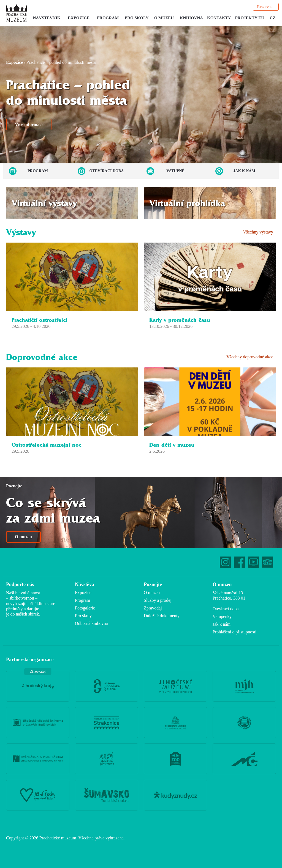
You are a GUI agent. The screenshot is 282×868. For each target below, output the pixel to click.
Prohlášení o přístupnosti (234, 632)
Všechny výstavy (258, 232)
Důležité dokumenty (162, 616)
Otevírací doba (107, 171)
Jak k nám (244, 171)
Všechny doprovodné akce (250, 357)
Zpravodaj (153, 608)
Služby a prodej (158, 600)
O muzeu (164, 18)
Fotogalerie (85, 608)
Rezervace (266, 7)
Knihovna (191, 18)
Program (108, 18)
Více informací (29, 124)
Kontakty (219, 18)
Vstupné (175, 171)
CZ (272, 18)
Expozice (79, 18)
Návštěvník (47, 18)
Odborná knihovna (91, 623)
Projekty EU (250, 18)
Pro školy (137, 18)
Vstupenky (222, 616)
